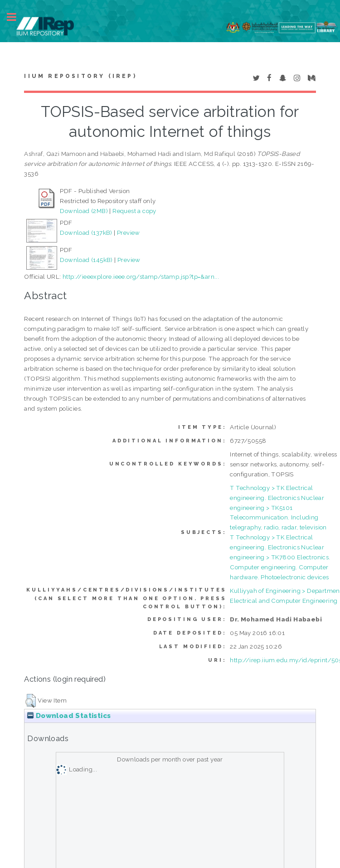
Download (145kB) (86, 260)
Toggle (16, 17)
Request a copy (134, 211)
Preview (129, 233)
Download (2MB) (84, 211)
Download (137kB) (86, 233)
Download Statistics (69, 716)
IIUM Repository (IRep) (80, 76)
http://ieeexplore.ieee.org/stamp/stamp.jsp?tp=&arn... (141, 276)
